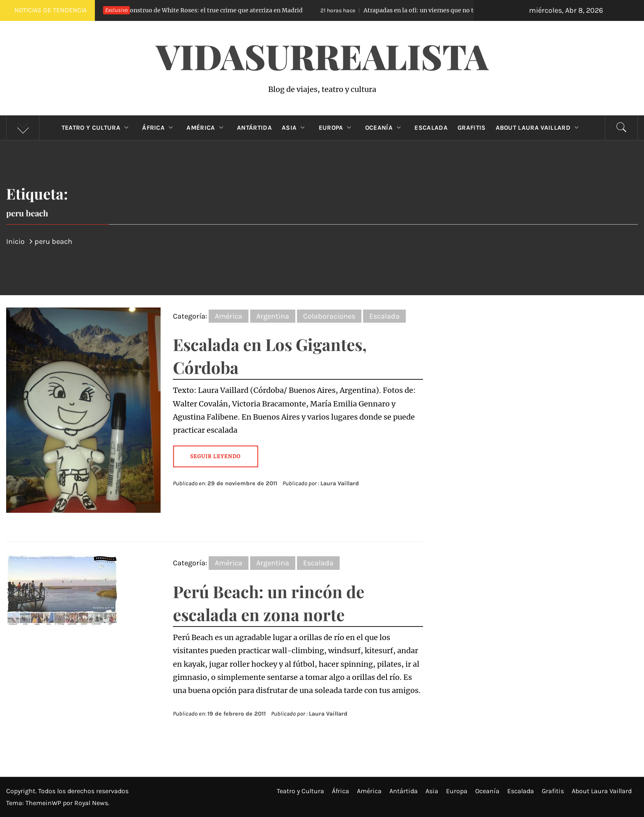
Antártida (254, 128)
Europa (337, 128)
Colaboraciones (329, 316)
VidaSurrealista (322, 56)
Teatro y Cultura (97, 128)
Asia (295, 128)
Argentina (273, 316)
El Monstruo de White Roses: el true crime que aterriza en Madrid (191, 10)
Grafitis (472, 128)
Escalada (431, 128)
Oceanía (385, 128)
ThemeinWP (44, 803)
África (159, 128)
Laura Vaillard (340, 483)
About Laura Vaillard (539, 128)
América (207, 128)
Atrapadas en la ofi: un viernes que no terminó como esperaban (438, 10)
